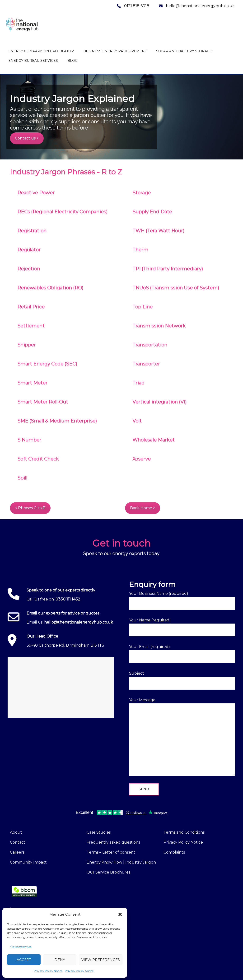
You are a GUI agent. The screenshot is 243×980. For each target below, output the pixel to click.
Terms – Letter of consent (111, 852)
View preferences (101, 960)
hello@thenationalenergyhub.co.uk (79, 622)
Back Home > (143, 508)
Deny (60, 960)
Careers (17, 852)
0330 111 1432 (68, 599)
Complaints (174, 852)
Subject (182, 680)
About (16, 832)
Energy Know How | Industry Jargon (121, 862)
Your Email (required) (182, 654)
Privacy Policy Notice (48, 971)
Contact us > (27, 138)
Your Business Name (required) (182, 600)
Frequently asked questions (113, 842)
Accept (24, 960)
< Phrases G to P (30, 508)
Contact (18, 842)
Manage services (21, 946)
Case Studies (99, 832)
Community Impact (28, 862)
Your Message (182, 737)
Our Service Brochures (108, 872)
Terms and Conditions (184, 832)
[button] (120, 914)
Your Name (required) (182, 627)
